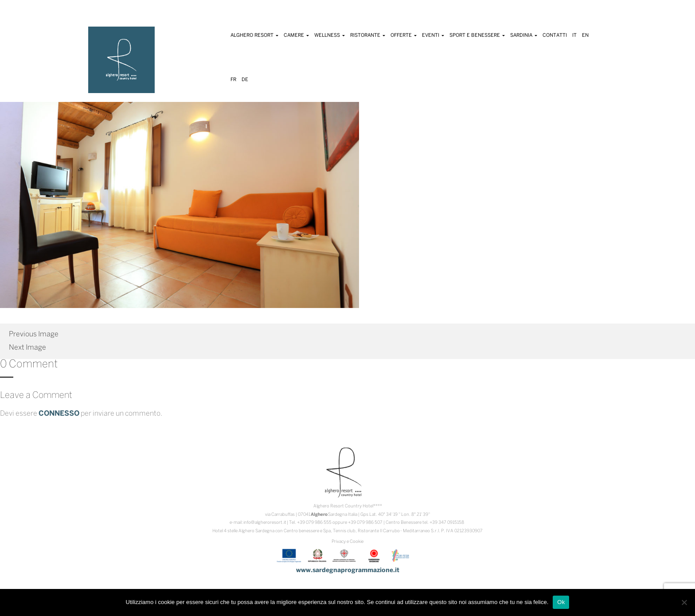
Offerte (404, 35)
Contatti (555, 35)
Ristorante (368, 35)
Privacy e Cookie (347, 542)
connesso (59, 414)
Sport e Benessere (477, 35)
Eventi (433, 35)
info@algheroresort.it (265, 523)
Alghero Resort (254, 35)
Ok (561, 602)
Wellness (330, 35)
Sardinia (524, 35)
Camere (296, 35)
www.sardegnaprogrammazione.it (348, 571)
